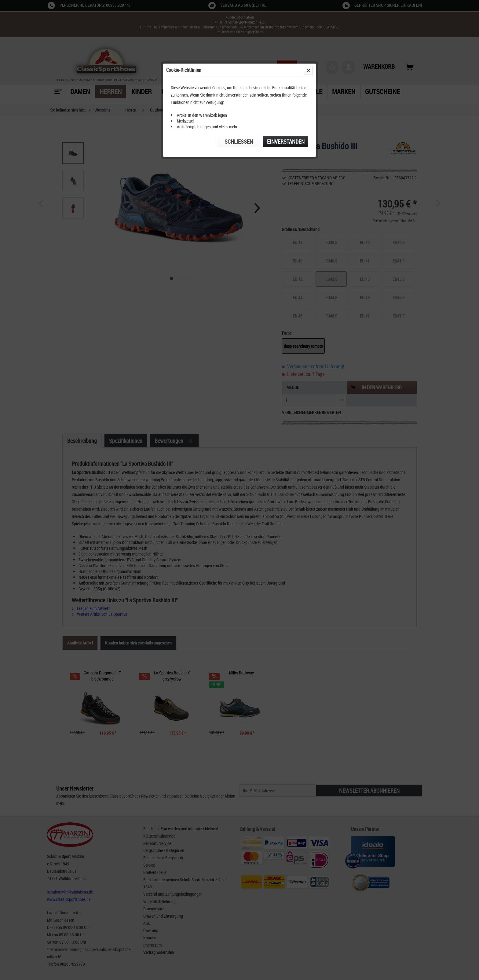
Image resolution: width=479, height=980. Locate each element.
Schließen (239, 141)
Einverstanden (286, 141)
